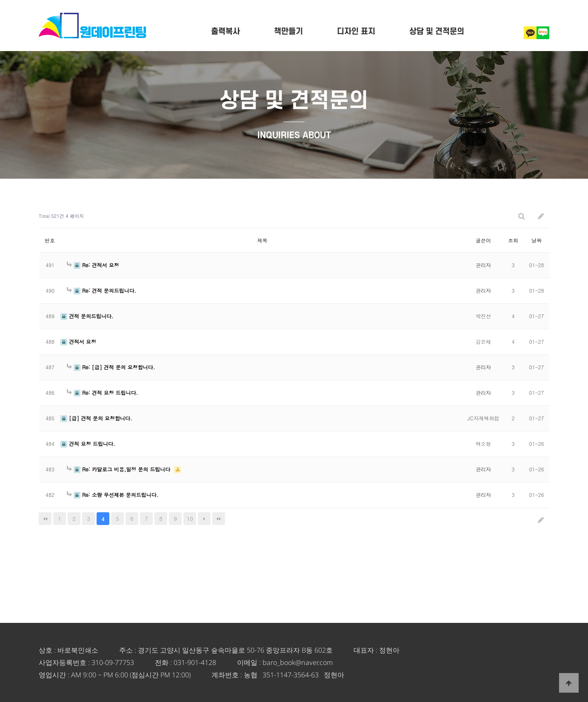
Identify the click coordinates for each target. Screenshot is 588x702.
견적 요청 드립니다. (88, 444)
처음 (45, 519)
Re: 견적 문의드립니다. (101, 290)
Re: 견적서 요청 (93, 265)
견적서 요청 (78, 341)
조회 (513, 240)
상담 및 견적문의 (437, 32)
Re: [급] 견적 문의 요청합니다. (111, 367)
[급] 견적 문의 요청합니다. (96, 418)
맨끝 (219, 519)
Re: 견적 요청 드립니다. (102, 392)
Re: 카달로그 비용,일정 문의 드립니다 (119, 469)
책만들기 (288, 32)
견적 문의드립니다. (87, 316)
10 (190, 518)
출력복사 (225, 32)
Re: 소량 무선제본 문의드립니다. (113, 495)
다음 (204, 519)
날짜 (537, 240)
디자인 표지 (356, 32)
